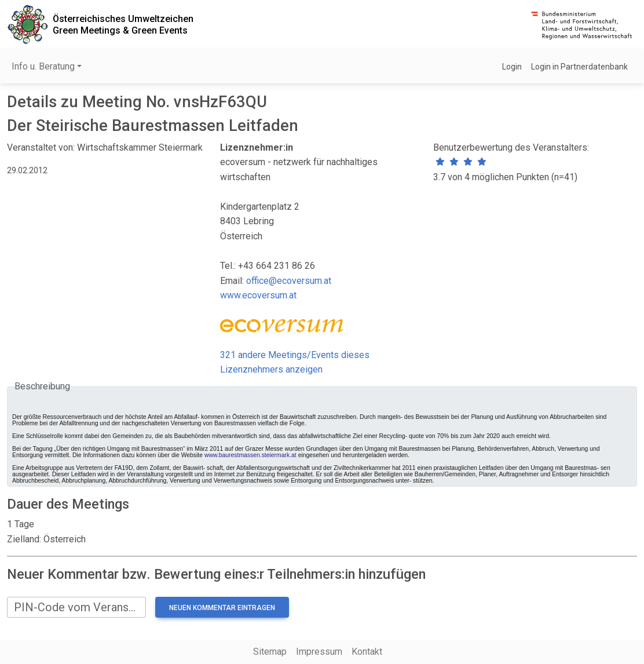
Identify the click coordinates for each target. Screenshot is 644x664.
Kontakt (367, 652)
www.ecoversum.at (258, 295)
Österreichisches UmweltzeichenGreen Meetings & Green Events (123, 24)
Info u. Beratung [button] (43, 66)
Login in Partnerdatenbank (579, 67)
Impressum (319, 652)
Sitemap (270, 652)
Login (512, 67)
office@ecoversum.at (289, 281)
